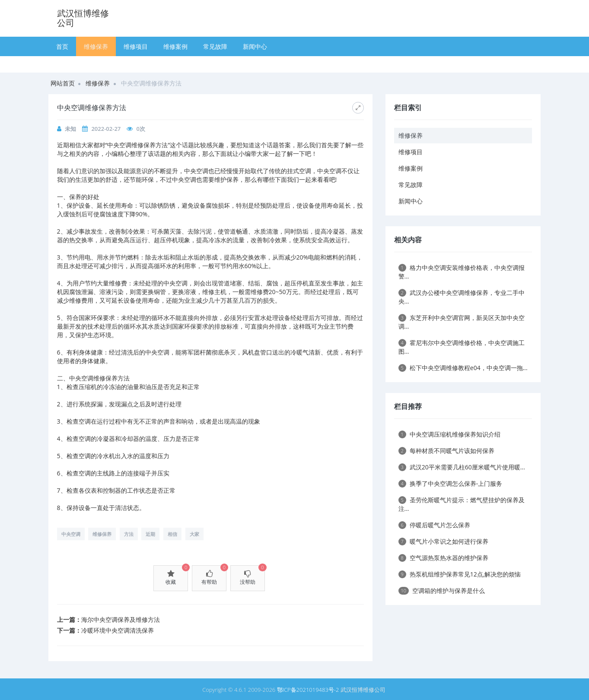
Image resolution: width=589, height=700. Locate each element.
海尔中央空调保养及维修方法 (121, 619)
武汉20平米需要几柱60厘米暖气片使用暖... (462, 467)
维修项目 (136, 46)
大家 (194, 534)
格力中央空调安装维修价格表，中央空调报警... (462, 272)
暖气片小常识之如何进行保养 (443, 541)
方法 (129, 534)
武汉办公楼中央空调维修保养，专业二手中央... (462, 297)
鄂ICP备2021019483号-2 (308, 690)
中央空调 (71, 534)
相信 (172, 534)
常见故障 (215, 46)
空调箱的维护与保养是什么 (442, 591)
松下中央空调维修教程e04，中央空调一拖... (463, 368)
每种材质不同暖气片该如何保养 (446, 451)
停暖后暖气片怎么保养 (434, 525)
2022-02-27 (106, 129)
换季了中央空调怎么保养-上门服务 (451, 483)
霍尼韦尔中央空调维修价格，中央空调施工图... (462, 347)
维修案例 (175, 46)
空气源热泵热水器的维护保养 (443, 558)
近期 (150, 534)
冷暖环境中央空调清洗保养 (118, 630)
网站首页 (63, 83)
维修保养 (96, 46)
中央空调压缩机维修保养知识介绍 (449, 434)
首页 (62, 46)
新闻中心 (255, 46)
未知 (70, 129)
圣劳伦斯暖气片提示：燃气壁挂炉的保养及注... (462, 504)
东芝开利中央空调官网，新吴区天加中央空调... (462, 322)
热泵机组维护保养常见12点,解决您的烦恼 (460, 574)
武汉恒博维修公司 (83, 18)
